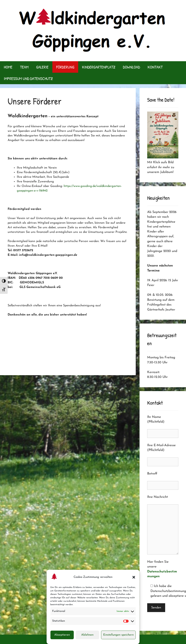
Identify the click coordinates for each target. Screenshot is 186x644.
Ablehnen (87, 635)
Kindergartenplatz (99, 67)
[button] (134, 577)
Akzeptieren (62, 635)
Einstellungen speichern (118, 635)
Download (131, 67)
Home (8, 67)
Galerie (42, 67)
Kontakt (155, 67)
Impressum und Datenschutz (28, 78)
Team (24, 67)
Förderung (65, 67)
